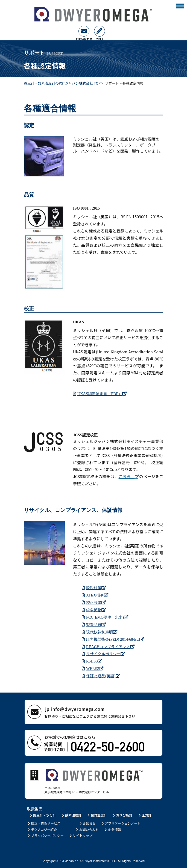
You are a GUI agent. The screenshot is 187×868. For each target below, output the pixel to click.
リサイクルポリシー (106, 654)
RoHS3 (94, 661)
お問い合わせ (87, 829)
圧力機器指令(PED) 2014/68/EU (115, 639)
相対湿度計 (97, 815)
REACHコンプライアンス (110, 647)
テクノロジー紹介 (42, 829)
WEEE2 (95, 668)
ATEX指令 (97, 595)
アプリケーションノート (121, 823)
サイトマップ (81, 835)
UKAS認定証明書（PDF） (102, 394)
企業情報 (113, 829)
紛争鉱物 (96, 610)
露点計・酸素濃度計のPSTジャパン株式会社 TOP (62, 83)
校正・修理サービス (44, 823)
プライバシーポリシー (45, 835)
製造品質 (96, 624)
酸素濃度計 (71, 815)
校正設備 (96, 602)
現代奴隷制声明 (102, 632)
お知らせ (87, 823)
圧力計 (144, 815)
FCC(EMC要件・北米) (107, 617)
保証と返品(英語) (103, 676)
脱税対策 (96, 588)
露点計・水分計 (43, 815)
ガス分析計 (122, 815)
